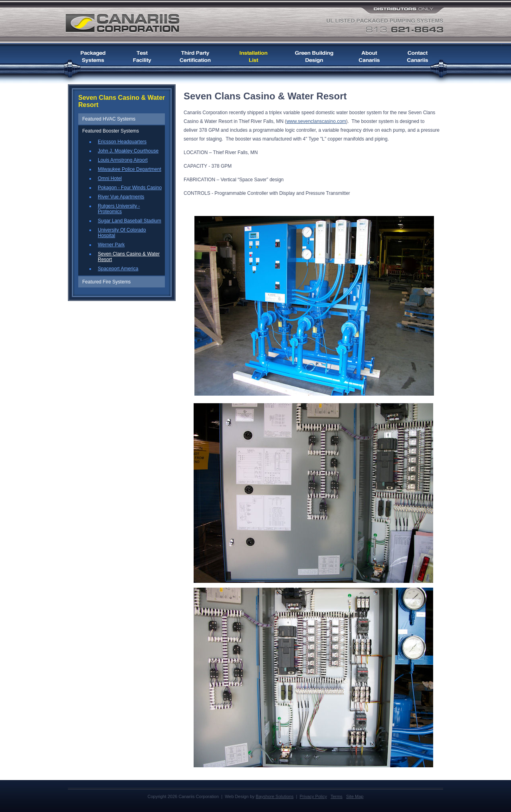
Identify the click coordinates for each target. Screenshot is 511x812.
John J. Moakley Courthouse (128, 151)
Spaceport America (118, 269)
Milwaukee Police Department (130, 169)
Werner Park (111, 245)
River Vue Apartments (121, 197)
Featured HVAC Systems (109, 119)
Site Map (355, 796)
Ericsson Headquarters (122, 142)
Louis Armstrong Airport (123, 160)
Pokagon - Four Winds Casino (130, 188)
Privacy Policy (313, 796)
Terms (337, 796)
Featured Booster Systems (111, 131)
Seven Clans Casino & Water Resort (129, 257)
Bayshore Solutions (275, 796)
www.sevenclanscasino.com (316, 121)
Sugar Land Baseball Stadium (130, 221)
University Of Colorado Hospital (122, 233)
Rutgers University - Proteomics (119, 209)
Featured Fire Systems (106, 282)
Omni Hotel (110, 178)
